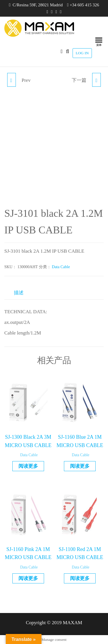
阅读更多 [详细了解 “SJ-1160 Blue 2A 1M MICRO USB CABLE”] (80, 466)
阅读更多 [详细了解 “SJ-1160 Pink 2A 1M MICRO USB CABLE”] (28, 578)
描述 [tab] (19, 293)
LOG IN (82, 53)
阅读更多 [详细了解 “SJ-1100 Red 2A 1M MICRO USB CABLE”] (80, 578)
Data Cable (61, 267)
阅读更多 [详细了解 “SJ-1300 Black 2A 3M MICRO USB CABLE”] (28, 466)
